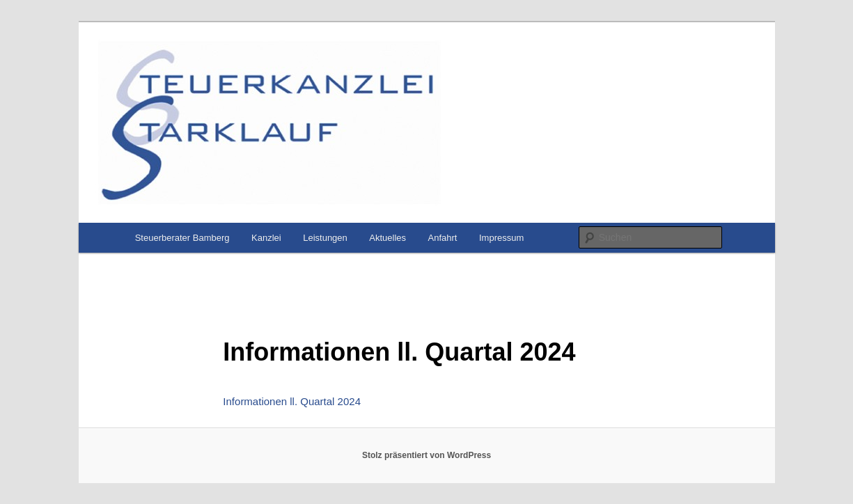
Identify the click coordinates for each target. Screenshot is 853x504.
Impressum (501, 238)
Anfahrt (443, 238)
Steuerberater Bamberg (182, 238)
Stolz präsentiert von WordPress (426, 455)
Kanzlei (266, 238)
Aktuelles (388, 238)
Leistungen (325, 238)
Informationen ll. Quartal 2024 (292, 401)
